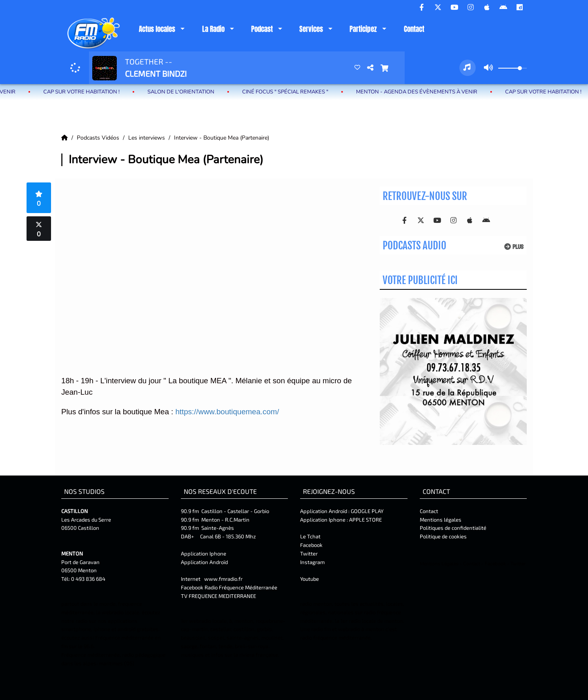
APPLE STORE (365, 520)
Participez (363, 29)
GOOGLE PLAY (366, 511)
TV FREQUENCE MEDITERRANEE (218, 596)
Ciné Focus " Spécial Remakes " (288, 92)
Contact (414, 29)
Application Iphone (204, 553)
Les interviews (147, 138)
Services (311, 29)
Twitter (309, 553)
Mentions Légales (439, 564)
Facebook (311, 545)
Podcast (262, 29)
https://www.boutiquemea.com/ (227, 412)
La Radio (213, 29)
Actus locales (157, 29)
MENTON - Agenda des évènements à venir (420, 92)
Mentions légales (441, 520)
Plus (514, 247)
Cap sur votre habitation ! (84, 92)
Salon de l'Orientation (184, 92)
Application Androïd (204, 562)
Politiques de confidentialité (453, 528)
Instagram (312, 562)
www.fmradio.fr (223, 579)
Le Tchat (310, 536)
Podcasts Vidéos (99, 138)
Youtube (310, 579)
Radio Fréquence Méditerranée (241, 587)
